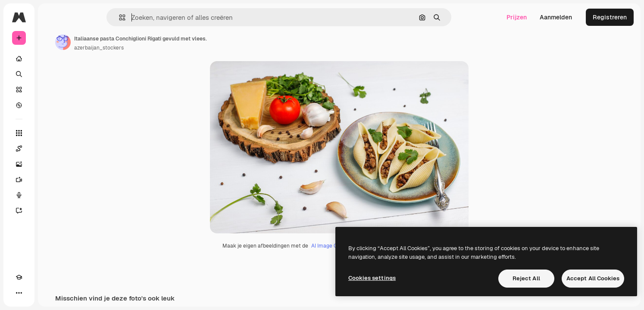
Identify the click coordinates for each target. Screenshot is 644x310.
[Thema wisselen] (34, 293)
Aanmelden (556, 17)
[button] (152, 17)
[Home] (52, 59)
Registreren (610, 17)
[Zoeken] (52, 74)
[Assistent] (52, 211)
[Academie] (19, 293)
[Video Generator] (52, 180)
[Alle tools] (52, 133)
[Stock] (52, 90)
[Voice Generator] (52, 195)
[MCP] (50, 293)
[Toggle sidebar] (84, 17)
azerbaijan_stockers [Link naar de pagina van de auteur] (164, 48)
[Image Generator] (52, 164)
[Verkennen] (52, 105)
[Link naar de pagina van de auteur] (128, 42)
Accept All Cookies (593, 278)
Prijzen (517, 17)
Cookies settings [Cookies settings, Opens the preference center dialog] (372, 278)
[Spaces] (52, 149)
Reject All (526, 278)
